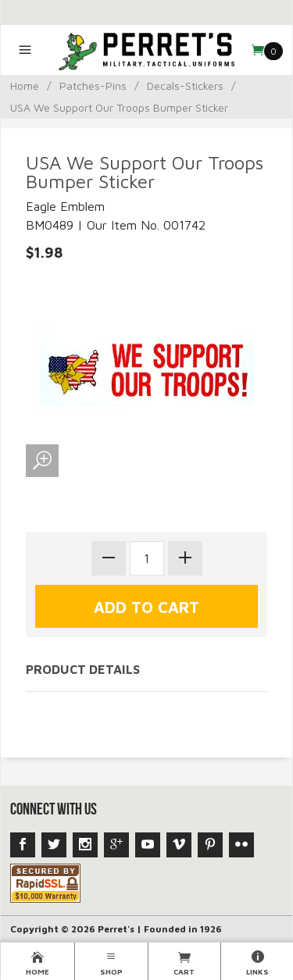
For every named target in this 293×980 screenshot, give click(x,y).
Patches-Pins (93, 86)
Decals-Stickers (185, 86)
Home (25, 86)
